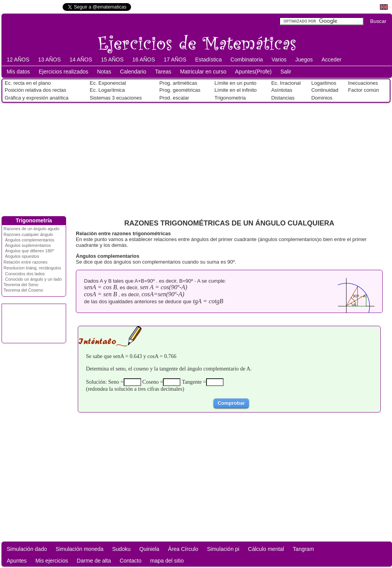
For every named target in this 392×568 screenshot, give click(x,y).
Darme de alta (94, 561)
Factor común (363, 90)
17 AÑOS (175, 59)
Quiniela (149, 549)
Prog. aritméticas (178, 83)
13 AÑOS (49, 59)
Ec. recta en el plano (28, 83)
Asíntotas (282, 90)
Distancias (283, 98)
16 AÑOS (143, 59)
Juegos (304, 59)
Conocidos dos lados (25, 274)
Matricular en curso (203, 72)
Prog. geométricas (180, 90)
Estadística (208, 59)
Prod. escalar (174, 98)
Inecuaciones (363, 83)
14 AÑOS (81, 59)
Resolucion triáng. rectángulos (32, 268)
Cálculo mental (266, 549)
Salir (286, 72)
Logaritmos (324, 83)
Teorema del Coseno (23, 290)
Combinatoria (247, 59)
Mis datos (18, 72)
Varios (279, 59)
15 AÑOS (112, 59)
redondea (98, 389)
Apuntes (17, 561)
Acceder (332, 59)
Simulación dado (27, 549)
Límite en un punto (236, 83)
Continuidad (325, 90)
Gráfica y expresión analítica (37, 98)
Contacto (131, 561)
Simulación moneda (80, 549)
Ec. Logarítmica (107, 90)
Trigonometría (230, 98)
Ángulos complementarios (30, 240)
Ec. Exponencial (108, 83)
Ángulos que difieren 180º (30, 251)
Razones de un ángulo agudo (31, 229)
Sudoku (121, 549)
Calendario (133, 72)
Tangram (303, 549)
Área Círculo (183, 549)
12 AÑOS (18, 59)
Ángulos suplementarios (28, 245)
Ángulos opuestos (22, 256)
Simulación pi (223, 549)
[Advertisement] (196, 158)
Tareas (163, 72)
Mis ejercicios (52, 561)
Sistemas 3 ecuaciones (116, 98)
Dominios (322, 98)
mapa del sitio (167, 561)
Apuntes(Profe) (253, 72)
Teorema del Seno (21, 285)
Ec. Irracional (286, 83)
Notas (104, 72)
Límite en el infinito (236, 90)
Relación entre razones (25, 262)
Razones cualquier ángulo (28, 234)
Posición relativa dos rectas (35, 90)
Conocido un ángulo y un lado (33, 279)
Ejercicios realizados (63, 72)
